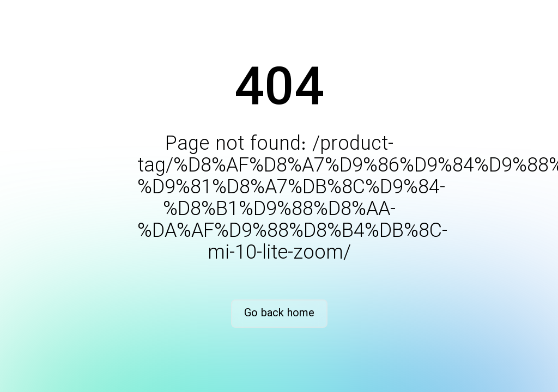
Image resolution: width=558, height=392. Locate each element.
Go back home (279, 313)
